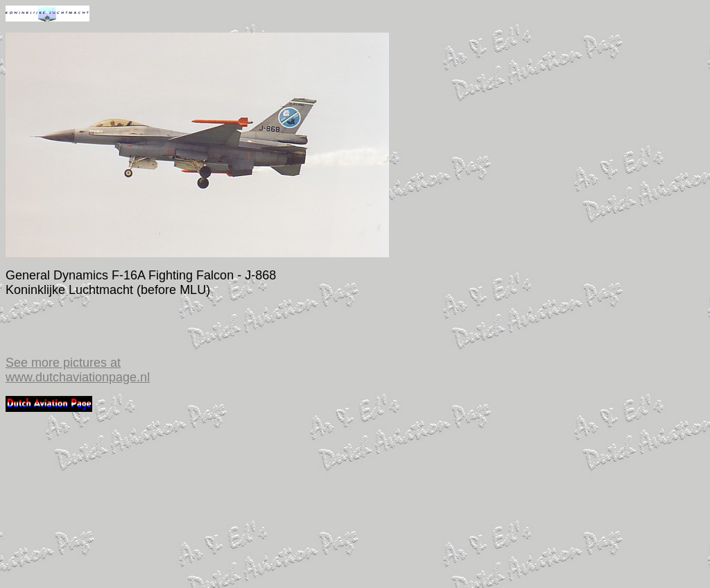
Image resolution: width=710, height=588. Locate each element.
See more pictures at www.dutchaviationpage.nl (78, 370)
